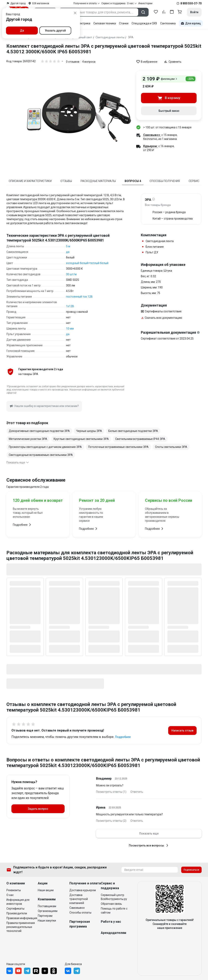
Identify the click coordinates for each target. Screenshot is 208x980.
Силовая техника (105, 23)
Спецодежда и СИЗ (144, 23)
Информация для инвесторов (18, 902)
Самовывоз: (152, 135)
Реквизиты (14, 890)
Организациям (48, 911)
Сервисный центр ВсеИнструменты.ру (114, 897)
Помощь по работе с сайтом (114, 911)
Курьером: (150, 146)
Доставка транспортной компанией (79, 899)
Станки (124, 23)
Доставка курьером (83, 890)
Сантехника (168, 23)
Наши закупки (47, 921)
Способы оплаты (80, 913)
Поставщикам (47, 906)
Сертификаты (15, 909)
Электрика (83, 23)
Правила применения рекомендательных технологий (21, 927)
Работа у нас (111, 922)
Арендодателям (113, 933)
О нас (10, 895)
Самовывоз (77, 908)
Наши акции (46, 890)
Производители (17, 913)
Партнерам (45, 916)
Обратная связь (111, 904)
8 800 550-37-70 (191, 3)
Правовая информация (22, 918)
